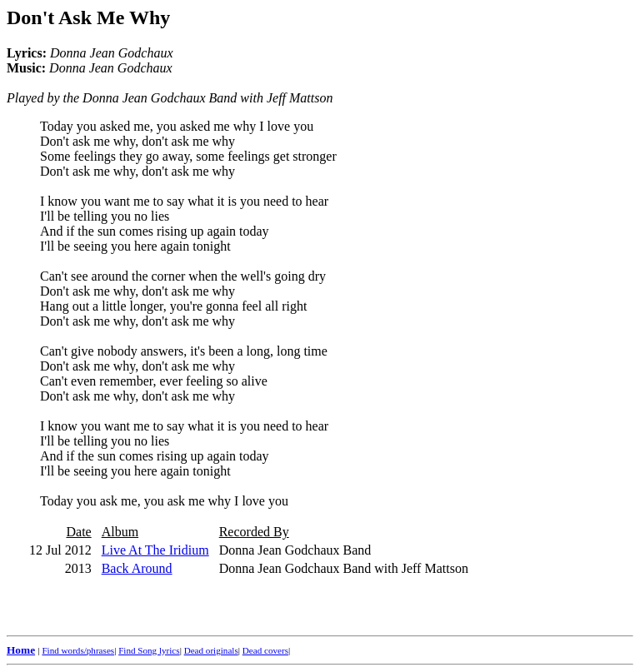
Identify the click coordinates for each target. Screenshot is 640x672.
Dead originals (211, 650)
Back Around (137, 568)
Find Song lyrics (149, 650)
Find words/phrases (78, 650)
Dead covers (265, 650)
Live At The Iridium (155, 550)
